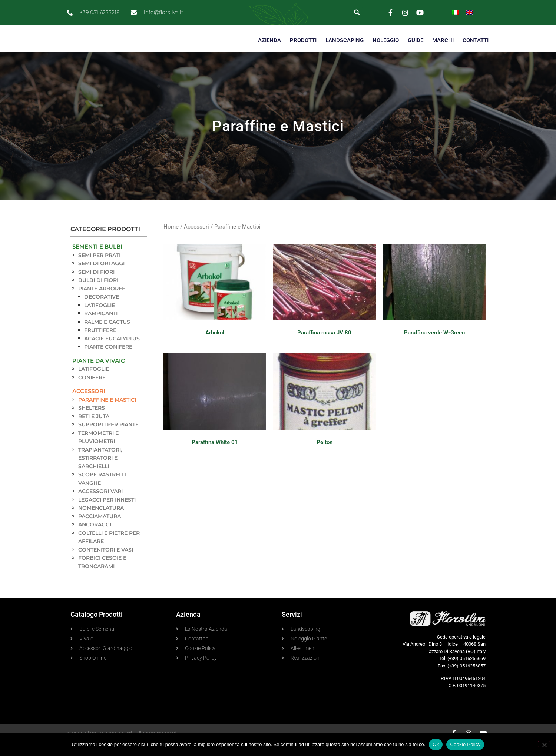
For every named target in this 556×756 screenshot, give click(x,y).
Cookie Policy (465, 744)
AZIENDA (269, 54)
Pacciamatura (100, 529)
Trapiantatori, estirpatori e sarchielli (100, 471)
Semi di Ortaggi (101, 277)
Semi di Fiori (96, 285)
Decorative (102, 310)
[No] (544, 744)
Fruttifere (100, 343)
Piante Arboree (102, 302)
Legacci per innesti (107, 513)
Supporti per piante (108, 438)
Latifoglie (100, 318)
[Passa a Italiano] (456, 12)
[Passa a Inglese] (470, 12)
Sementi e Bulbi (97, 260)
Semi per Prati (99, 268)
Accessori (89, 404)
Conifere (92, 390)
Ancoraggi (95, 538)
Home (171, 240)
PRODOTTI (303, 54)
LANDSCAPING (345, 54)
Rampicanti (101, 327)
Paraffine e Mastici (107, 413)
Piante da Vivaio (99, 374)
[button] (357, 12)
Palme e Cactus (107, 335)
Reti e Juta (94, 429)
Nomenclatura (101, 521)
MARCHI (443, 54)
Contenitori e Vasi (106, 563)
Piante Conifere (108, 360)
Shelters (92, 421)
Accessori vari (100, 504)
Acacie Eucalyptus (112, 352)
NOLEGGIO (386, 54)
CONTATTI (476, 54)
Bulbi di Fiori (98, 293)
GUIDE (416, 54)
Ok (436, 744)
